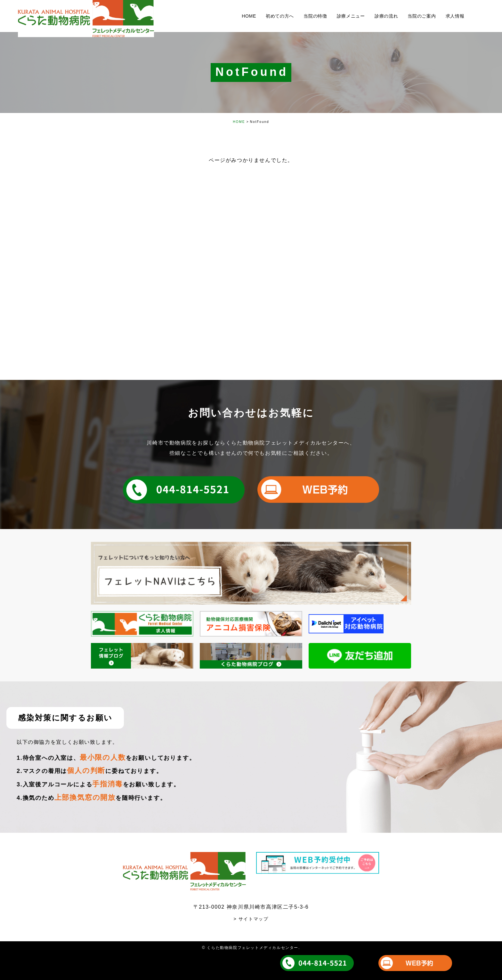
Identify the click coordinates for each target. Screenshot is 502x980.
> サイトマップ (251, 919)
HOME (239, 122)
